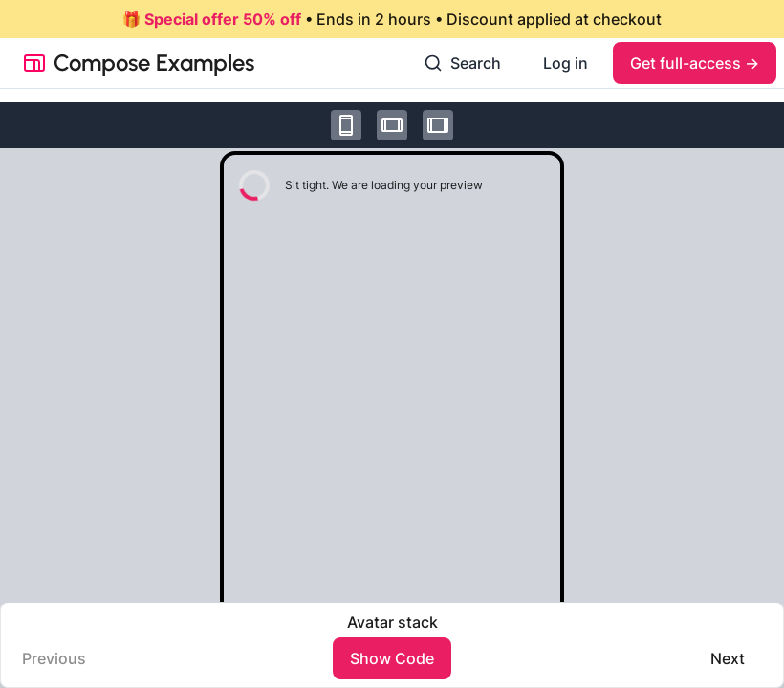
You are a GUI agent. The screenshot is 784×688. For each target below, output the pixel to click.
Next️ (728, 658)
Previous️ (54, 658)
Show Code (392, 658)
